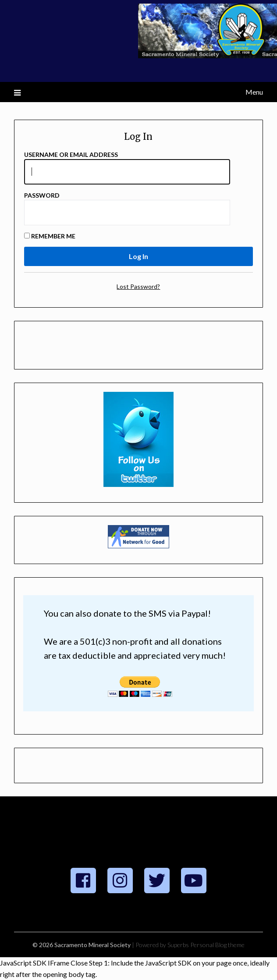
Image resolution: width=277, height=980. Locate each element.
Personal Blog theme (217, 945)
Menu (254, 92)
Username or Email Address (71, 154)
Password (42, 195)
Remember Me (50, 236)
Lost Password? (138, 286)
